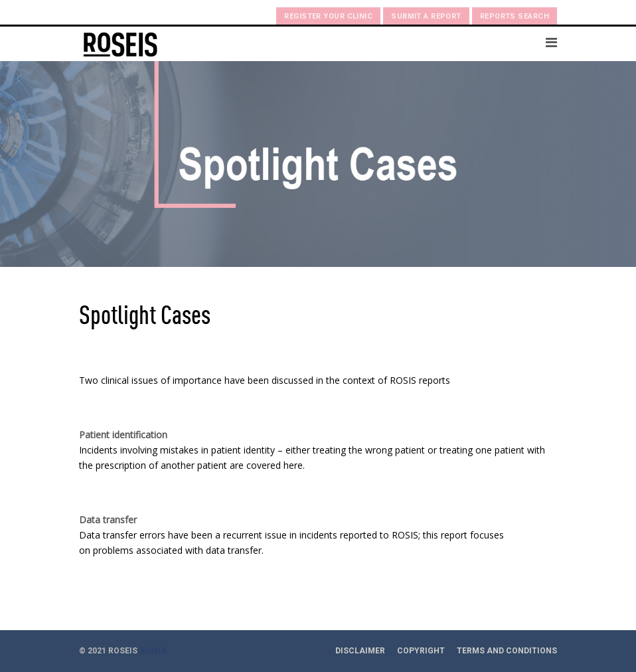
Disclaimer (360, 651)
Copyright (421, 651)
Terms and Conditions (507, 651)
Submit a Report (426, 16)
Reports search (515, 16)
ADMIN (153, 651)
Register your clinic (328, 16)
